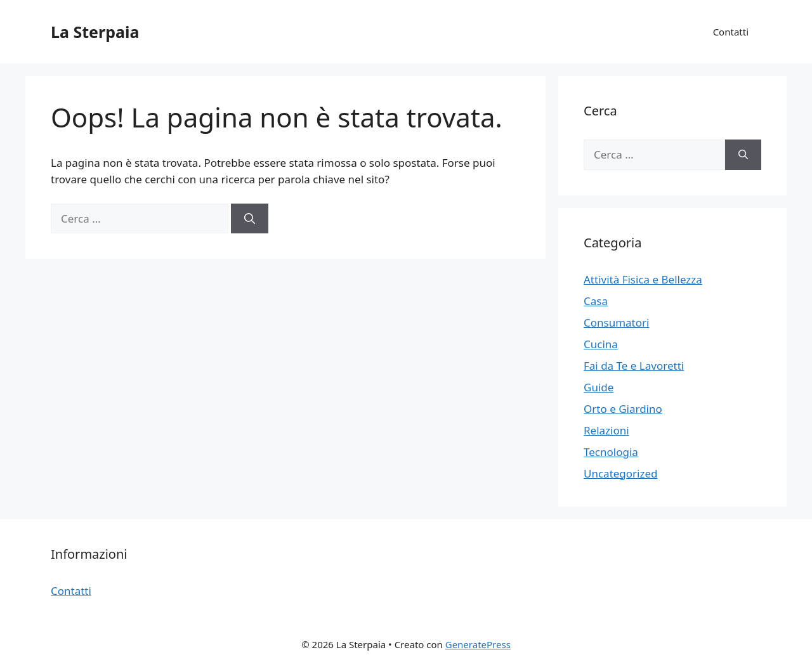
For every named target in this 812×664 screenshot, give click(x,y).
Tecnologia (611, 452)
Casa (596, 301)
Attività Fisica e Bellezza (643, 279)
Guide (599, 387)
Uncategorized (621, 473)
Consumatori (616, 322)
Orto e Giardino (623, 409)
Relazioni (606, 430)
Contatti (731, 32)
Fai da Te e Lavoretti (634, 366)
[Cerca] (250, 219)
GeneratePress (478, 644)
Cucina (601, 344)
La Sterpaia (95, 32)
